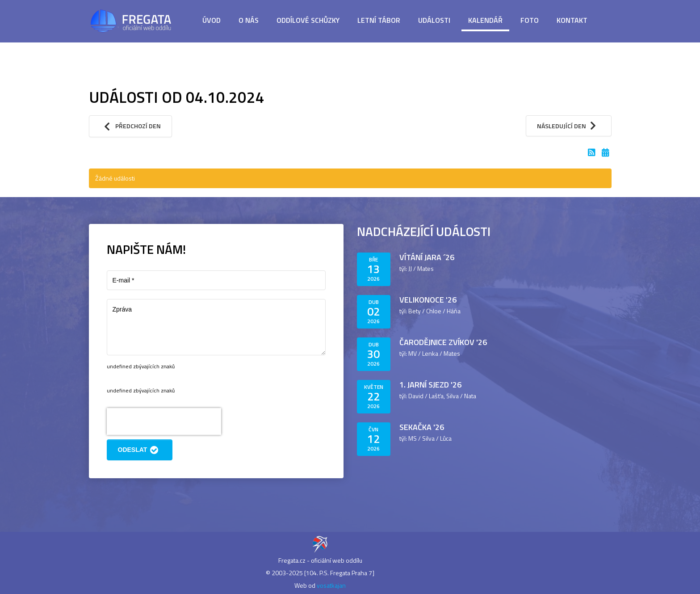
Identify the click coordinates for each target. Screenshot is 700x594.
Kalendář (485, 20)
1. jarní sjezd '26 (430, 385)
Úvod (212, 20)
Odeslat (140, 450)
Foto (530, 20)
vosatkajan (331, 585)
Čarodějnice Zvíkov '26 (443, 342)
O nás (249, 20)
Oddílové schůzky (308, 20)
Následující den (569, 126)
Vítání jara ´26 (427, 257)
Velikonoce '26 (428, 300)
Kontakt (572, 20)
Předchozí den (131, 126)
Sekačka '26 (422, 427)
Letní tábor (379, 20)
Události (434, 20)
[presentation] (164, 421)
